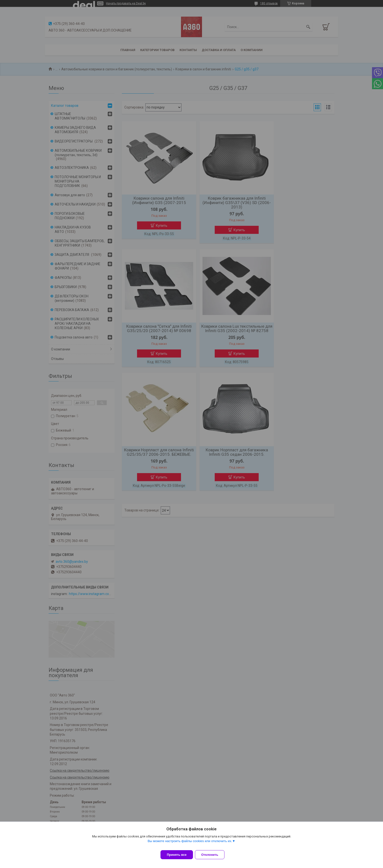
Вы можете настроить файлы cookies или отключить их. (190, 844)
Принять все (177, 855)
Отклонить (213, 855)
